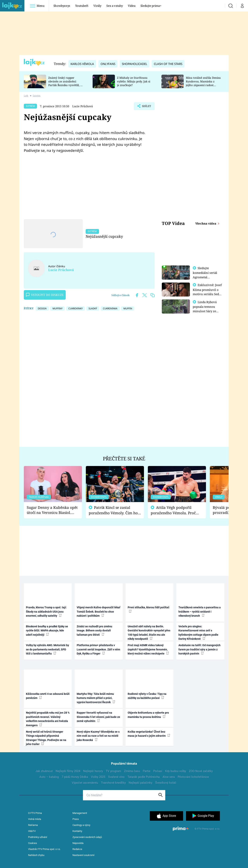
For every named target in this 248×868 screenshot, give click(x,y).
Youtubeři (82, 6)
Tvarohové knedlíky (113, 783)
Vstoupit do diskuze (45, 295)
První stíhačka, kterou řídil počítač (149, 609)
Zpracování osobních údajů (87, 837)
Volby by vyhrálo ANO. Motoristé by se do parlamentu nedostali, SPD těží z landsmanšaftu (47, 649)
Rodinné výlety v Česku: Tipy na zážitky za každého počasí (147, 696)
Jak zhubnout (44, 771)
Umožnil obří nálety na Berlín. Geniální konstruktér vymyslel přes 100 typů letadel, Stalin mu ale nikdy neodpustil (149, 633)
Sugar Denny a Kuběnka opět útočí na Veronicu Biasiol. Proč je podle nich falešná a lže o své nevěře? (52, 510)
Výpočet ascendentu (85, 783)
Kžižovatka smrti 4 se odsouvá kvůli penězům (48, 696)
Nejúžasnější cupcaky (104, 236)
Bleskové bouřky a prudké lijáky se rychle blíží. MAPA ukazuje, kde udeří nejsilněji (47, 631)
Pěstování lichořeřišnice (193, 777)
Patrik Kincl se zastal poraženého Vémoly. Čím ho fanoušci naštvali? (113, 510)
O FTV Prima (35, 813)
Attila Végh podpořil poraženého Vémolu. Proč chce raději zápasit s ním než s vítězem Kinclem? (176, 510)
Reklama (33, 825)
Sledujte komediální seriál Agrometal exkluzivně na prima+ (205, 277)
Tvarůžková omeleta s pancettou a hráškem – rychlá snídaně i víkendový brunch (200, 612)
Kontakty (77, 831)
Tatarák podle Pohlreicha (144, 777)
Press (76, 819)
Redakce (77, 849)
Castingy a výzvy (81, 825)
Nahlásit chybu (36, 855)
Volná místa (35, 819)
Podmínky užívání (38, 837)
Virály (97, 6)
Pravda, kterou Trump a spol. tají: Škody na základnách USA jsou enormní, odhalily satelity (46, 612)
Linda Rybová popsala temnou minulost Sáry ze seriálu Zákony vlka (207, 310)
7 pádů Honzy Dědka (75, 777)
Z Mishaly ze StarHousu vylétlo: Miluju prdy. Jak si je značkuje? (134, 81)
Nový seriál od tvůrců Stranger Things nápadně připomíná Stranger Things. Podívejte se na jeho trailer (46, 738)
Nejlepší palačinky (140, 783)
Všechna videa (206, 223)
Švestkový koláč (166, 783)
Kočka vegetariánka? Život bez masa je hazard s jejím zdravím (149, 734)
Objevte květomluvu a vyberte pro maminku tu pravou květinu (148, 715)
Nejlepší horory (93, 771)
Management (80, 813)
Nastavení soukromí (83, 855)
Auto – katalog (49, 777)
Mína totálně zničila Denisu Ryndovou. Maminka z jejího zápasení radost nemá (203, 83)
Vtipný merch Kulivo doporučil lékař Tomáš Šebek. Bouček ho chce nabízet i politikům (99, 612)
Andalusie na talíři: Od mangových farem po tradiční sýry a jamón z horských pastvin (199, 649)
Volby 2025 (98, 777)
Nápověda (78, 843)
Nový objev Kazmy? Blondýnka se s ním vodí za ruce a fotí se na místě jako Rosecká (98, 736)
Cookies (33, 843)
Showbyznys (62, 6)
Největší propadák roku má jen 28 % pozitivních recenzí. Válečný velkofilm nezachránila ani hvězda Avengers (48, 719)
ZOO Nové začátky (201, 771)
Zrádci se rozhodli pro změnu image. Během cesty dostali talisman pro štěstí (94, 631)
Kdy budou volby (176, 771)
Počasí (158, 771)
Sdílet (146, 107)
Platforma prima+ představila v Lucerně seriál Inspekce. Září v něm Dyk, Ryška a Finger (98, 649)
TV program (113, 771)
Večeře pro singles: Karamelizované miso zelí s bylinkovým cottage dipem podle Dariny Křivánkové (198, 633)
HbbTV (32, 831)
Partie (147, 771)
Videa (132, 6)
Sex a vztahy (115, 6)
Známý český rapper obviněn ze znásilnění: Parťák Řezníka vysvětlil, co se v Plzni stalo (66, 83)
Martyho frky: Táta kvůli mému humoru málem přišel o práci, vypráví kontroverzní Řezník (96, 698)
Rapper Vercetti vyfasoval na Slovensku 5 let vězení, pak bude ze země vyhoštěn (98, 717)
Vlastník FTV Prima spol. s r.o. (44, 849)
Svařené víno (116, 777)
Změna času (132, 771)
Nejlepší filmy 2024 (68, 771)
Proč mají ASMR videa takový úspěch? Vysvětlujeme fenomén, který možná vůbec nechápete (148, 649)
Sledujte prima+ (151, 6)
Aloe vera (169, 777)
